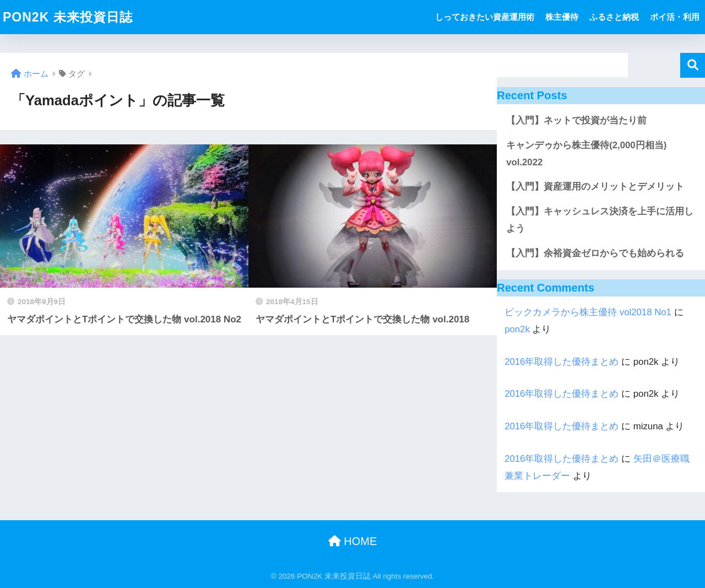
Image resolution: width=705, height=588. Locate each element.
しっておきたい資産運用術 (485, 17)
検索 (693, 65)
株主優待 (562, 17)
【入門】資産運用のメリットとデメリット (595, 187)
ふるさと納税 (614, 17)
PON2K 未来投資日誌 (68, 17)
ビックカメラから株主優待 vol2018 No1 (588, 312)
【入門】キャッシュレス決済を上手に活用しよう (600, 220)
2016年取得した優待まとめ (562, 362)
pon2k (517, 329)
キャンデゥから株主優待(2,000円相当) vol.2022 (586, 154)
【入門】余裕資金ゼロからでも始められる (595, 253)
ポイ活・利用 (675, 17)
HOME (353, 541)
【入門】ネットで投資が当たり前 (576, 120)
